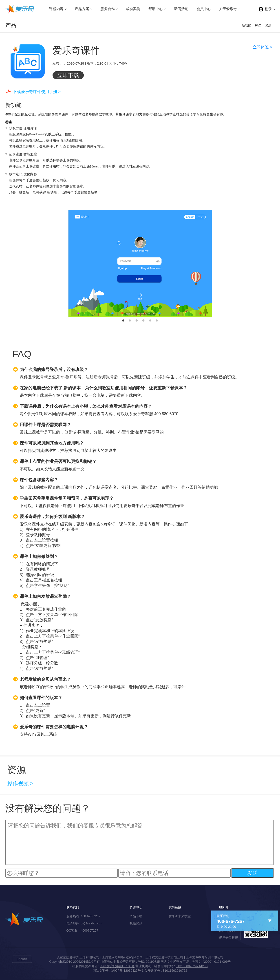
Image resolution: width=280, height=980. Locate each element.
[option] (140, 264)
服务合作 (108, 9)
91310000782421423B (192, 966)
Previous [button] (65, 264)
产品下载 (136, 916)
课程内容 (56, 9)
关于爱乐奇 (228, 9)
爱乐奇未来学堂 (180, 916)
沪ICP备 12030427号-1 (127, 971)
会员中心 (204, 9)
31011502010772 (175, 971)
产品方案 (82, 9)
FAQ (258, 25)
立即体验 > (262, 47)
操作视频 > (20, 783)
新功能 (247, 25)
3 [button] (137, 321)
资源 (268, 25)
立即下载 (68, 75)
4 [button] (143, 321)
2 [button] (130, 321)
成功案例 (133, 9)
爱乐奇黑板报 (229, 938)
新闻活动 (181, 9)
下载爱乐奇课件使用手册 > (37, 92)
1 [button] (123, 321)
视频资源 (136, 923)
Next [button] (215, 264)
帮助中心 (156, 9)
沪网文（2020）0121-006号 (211, 962)
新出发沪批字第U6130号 (117, 966)
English (22, 959)
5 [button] (150, 321)
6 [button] (157, 321)
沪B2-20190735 (149, 962)
